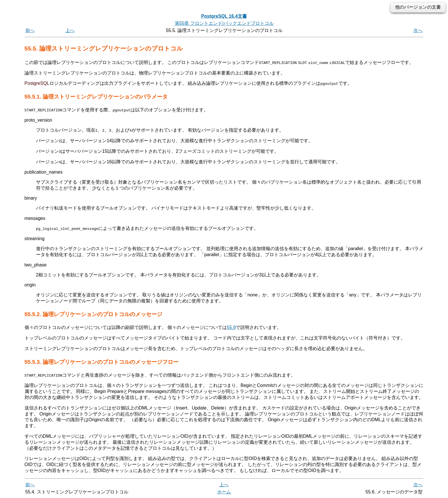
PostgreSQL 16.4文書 (224, 16)
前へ (30, 30)
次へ (418, 30)
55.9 (231, 327)
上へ (70, 30)
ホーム (224, 492)
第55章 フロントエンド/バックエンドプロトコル (224, 23)
